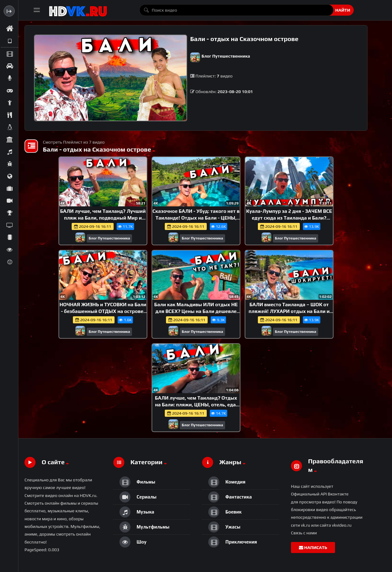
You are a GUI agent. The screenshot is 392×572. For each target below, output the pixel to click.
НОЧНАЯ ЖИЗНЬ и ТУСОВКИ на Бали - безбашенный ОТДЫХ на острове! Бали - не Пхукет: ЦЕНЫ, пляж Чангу (103, 311)
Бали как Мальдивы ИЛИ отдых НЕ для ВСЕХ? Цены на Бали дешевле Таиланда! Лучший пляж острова (196, 311)
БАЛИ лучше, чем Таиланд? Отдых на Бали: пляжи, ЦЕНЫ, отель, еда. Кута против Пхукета (196, 405)
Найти (343, 10)
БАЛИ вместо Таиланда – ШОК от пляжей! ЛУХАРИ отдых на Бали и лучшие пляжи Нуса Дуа (289, 311)
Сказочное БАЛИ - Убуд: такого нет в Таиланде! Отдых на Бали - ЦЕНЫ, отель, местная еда (196, 218)
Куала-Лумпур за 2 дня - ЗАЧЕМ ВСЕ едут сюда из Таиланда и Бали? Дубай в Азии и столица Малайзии (289, 218)
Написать (313, 548)
